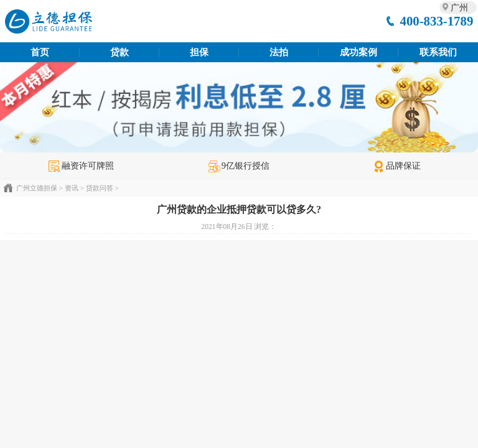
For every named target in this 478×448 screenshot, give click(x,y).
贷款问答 (100, 188)
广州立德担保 (37, 188)
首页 (40, 52)
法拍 (279, 52)
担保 (199, 52)
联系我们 (438, 52)
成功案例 (358, 52)
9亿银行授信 (239, 166)
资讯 (72, 188)
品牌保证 (397, 166)
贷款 (119, 52)
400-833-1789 (436, 21)
